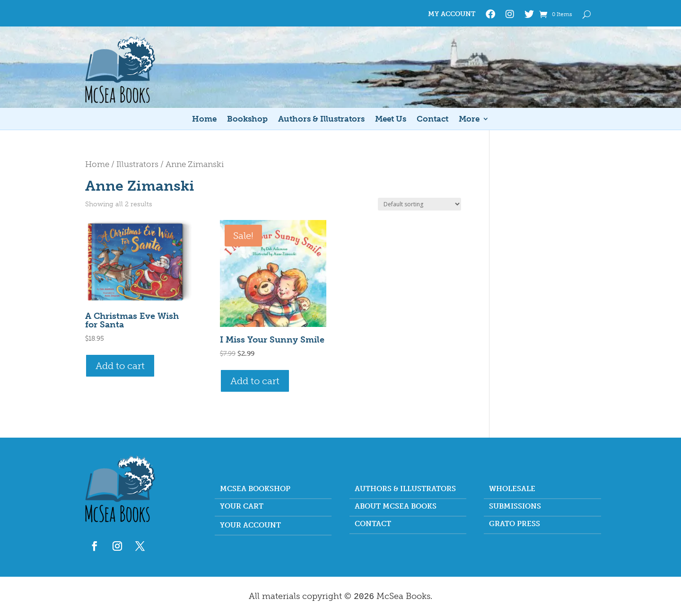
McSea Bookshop (255, 489)
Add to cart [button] (120, 366)
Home (204, 119)
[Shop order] (419, 204)
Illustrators (137, 164)
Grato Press (515, 524)
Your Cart (242, 507)
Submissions (515, 507)
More (469, 119)
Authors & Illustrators (321, 119)
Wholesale (512, 489)
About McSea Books (396, 507)
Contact (432, 119)
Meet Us (391, 119)
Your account (250, 526)
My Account (452, 14)
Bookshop (247, 119)
